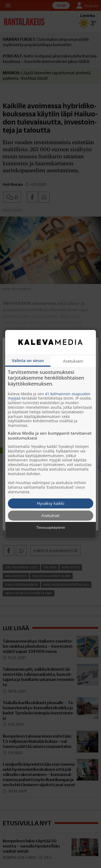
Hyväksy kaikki (51, 503)
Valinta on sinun (28, 360)
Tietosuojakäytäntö (51, 528)
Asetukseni (73, 361)
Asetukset (50, 515)
